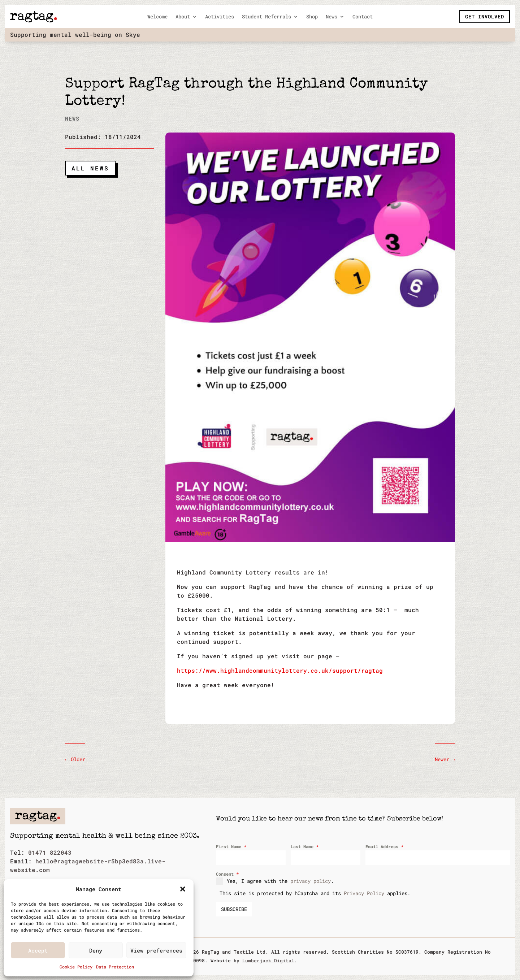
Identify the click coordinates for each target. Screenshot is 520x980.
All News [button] (90, 168)
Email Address (384, 846)
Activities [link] (220, 17)
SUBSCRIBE (234, 909)
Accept (38, 950)
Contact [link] (363, 17)
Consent (227, 874)
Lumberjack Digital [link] (268, 961)
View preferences (156, 950)
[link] (34, 17)
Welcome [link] (157, 17)
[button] (183, 889)
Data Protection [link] (115, 967)
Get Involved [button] (485, 16)
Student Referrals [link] (266, 17)
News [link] (331, 17)
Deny (96, 950)
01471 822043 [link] (50, 852)
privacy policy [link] (311, 881)
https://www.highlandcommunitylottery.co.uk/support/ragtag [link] (280, 670)
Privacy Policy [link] (364, 893)
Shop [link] (312, 17)
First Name (231, 846)
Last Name (305, 846)
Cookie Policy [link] (76, 967)
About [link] (183, 17)
